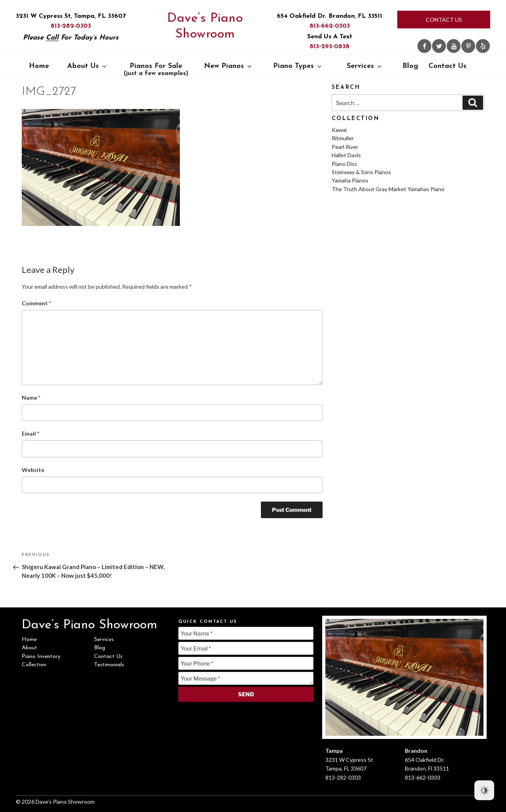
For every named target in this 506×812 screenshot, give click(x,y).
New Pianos (228, 66)
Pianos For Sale (156, 70)
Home (39, 66)
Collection (34, 665)
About (29, 648)
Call (52, 38)
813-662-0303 (330, 26)
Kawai (339, 130)
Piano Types (298, 66)
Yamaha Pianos (350, 180)
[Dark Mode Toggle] (484, 790)
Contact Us (444, 20)
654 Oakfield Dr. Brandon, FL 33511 (329, 16)
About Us (88, 66)
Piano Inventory (41, 657)
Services (365, 66)
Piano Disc (345, 164)
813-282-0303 (71, 26)
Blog (410, 66)
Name (31, 398)
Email (30, 433)
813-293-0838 (329, 47)
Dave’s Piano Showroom (205, 26)
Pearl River (345, 147)
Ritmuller (343, 138)
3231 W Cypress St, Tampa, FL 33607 (71, 16)
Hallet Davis (346, 155)
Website (33, 470)
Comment (36, 303)
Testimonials (109, 665)
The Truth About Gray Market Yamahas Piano (388, 189)
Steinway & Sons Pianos (361, 172)
